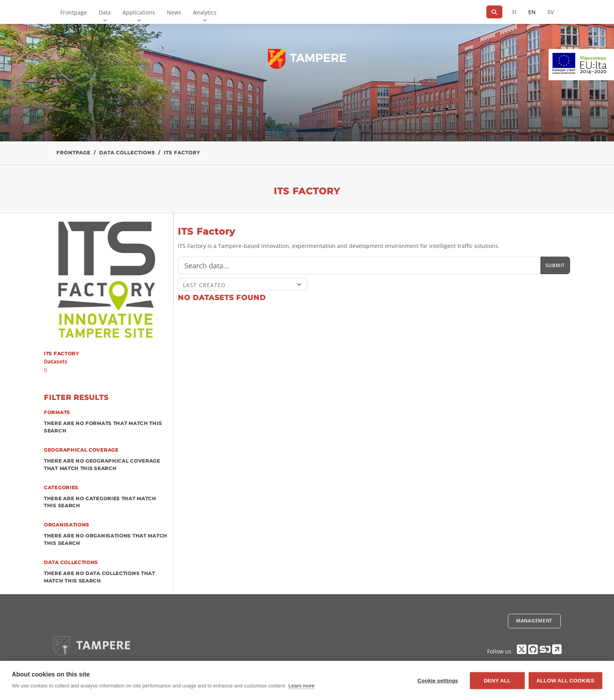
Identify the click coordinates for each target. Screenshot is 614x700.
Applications (139, 12)
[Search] (494, 12)
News (174, 12)
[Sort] (243, 284)
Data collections (127, 153)
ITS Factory (182, 153)
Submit (555, 265)
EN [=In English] (532, 12)
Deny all (497, 681)
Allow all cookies (565, 681)
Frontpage (74, 12)
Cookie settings (438, 681)
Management (534, 621)
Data (105, 12)
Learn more (301, 686)
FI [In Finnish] (514, 12)
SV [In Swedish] (551, 12)
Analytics (205, 12)
